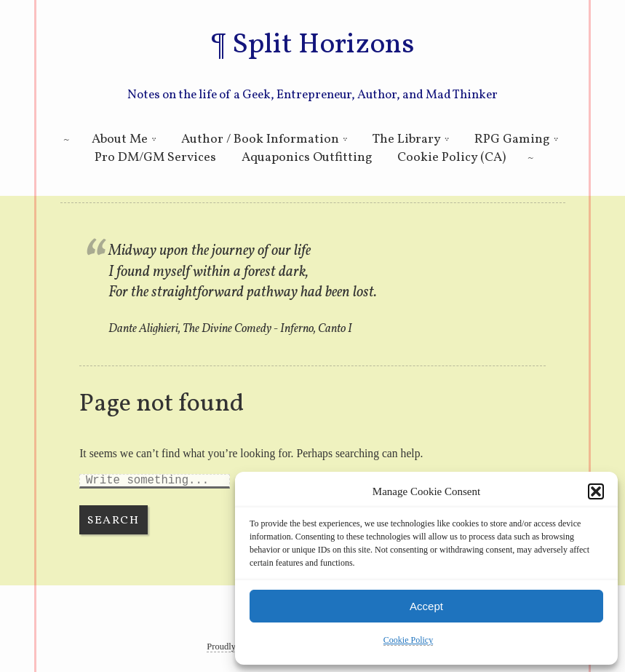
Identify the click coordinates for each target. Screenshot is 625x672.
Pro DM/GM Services (155, 158)
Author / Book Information (260, 139)
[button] (596, 491)
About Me (120, 139)
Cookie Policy (408, 640)
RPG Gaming (512, 139)
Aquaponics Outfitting (307, 158)
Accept (426, 606)
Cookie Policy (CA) (451, 158)
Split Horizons (323, 45)
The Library (407, 139)
